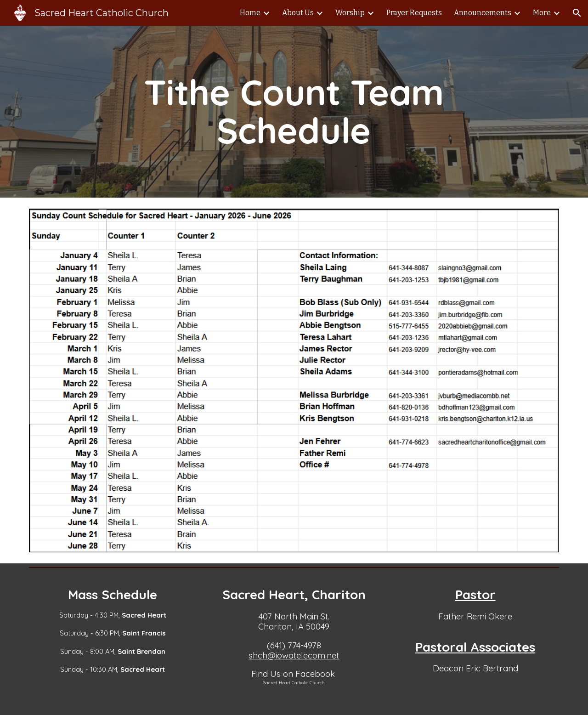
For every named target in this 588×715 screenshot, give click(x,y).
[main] (294, 112)
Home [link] (250, 13)
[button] (577, 13)
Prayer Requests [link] (414, 13)
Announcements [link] (483, 13)
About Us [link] (298, 13)
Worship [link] (350, 13)
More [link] (542, 13)
